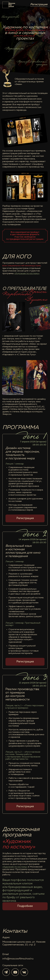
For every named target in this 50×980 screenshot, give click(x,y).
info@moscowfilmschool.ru (18, 959)
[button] (25, 518)
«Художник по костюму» (27, 274)
